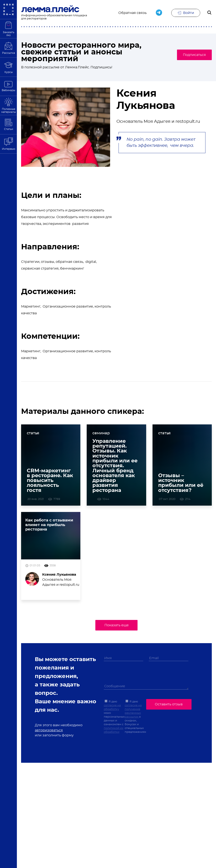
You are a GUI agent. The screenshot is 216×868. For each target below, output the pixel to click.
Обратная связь (132, 13)
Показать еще (117, 629)
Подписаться (192, 55)
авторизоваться (49, 733)
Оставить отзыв (169, 707)
